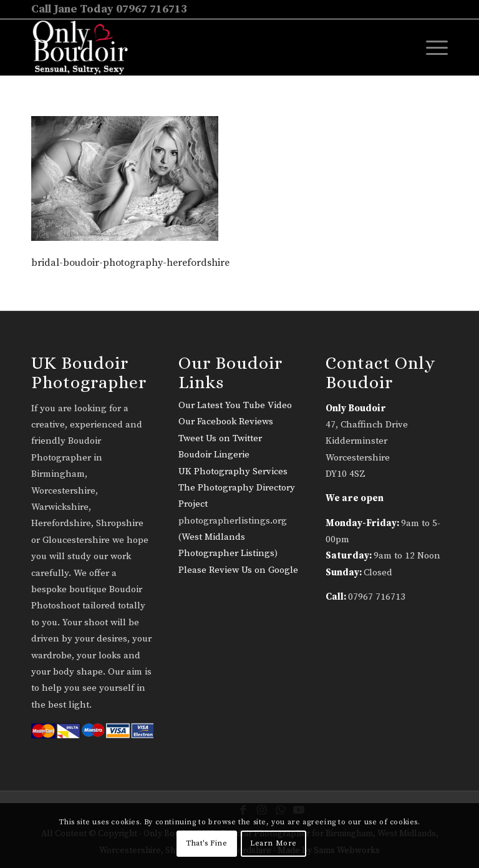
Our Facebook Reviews (226, 422)
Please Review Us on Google (238, 570)
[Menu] (431, 47)
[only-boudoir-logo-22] (86, 47)
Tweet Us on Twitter (220, 438)
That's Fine (207, 843)
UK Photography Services (233, 471)
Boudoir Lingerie (214, 455)
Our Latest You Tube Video (235, 405)
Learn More (273, 843)
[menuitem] (431, 47)
